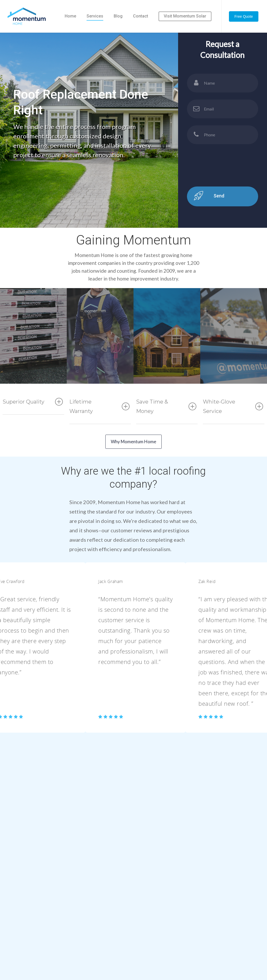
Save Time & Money (166, 413)
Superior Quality (33, 409)
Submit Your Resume (154, 942)
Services (95, 16)
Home (70, 16)
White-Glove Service (233, 413)
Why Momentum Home (133, 449)
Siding (197, 922)
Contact (141, 16)
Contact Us (146, 932)
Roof (196, 912)
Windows (200, 942)
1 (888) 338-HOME (110, 943)
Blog (118, 16)
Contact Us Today (133, 852)
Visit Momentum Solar (185, 16)
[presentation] (227, 192)
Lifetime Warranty (99, 413)
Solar (196, 932)
